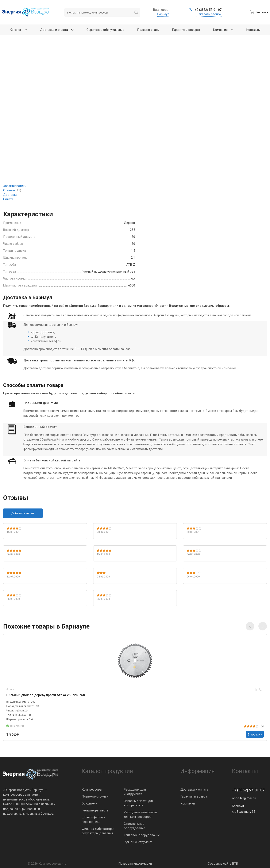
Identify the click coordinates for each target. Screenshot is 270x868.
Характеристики (15, 186)
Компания (188, 803)
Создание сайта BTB (223, 864)
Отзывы (12, 190)
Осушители (89, 803)
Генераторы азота (95, 810)
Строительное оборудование (134, 826)
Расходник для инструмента (135, 792)
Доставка (10, 195)
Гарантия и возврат (194, 796)
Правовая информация (135, 864)
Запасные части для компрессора (139, 803)
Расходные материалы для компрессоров (140, 815)
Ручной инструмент (138, 842)
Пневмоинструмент (96, 796)
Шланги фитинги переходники (93, 820)
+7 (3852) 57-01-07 (248, 790)
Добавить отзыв (23, 513)
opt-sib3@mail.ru (244, 798)
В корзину (255, 734)
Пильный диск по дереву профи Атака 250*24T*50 (46, 695)
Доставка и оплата (194, 790)
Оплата (8, 199)
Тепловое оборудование (142, 835)
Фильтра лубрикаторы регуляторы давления (98, 831)
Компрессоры (92, 790)
